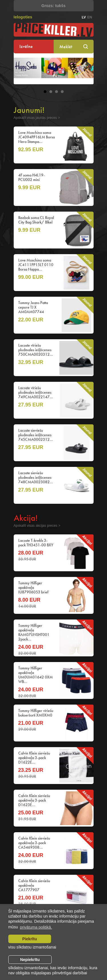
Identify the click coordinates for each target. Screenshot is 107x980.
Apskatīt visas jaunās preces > (37, 118)
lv (84, 17)
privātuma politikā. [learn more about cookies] (36, 927)
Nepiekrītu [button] (30, 960)
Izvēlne (26, 46)
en (90, 17)
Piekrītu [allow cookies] (30, 939)
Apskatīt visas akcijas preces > (37, 526)
